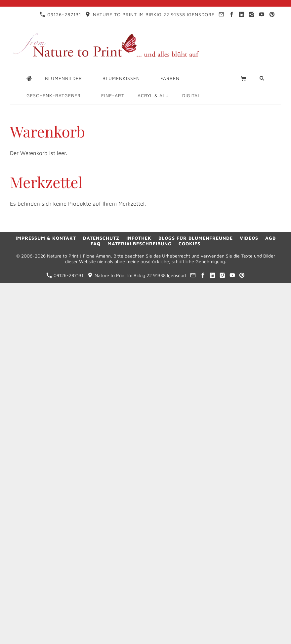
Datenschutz (101, 238)
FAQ (96, 243)
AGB (270, 238)
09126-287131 (60, 14)
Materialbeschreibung (140, 243)
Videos (249, 238)
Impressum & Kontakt (46, 238)
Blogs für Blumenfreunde (196, 238)
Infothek (139, 238)
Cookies (189, 243)
